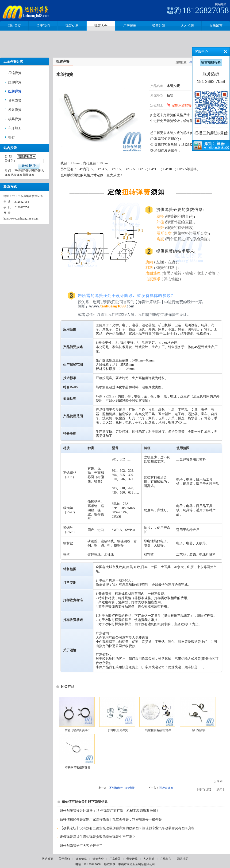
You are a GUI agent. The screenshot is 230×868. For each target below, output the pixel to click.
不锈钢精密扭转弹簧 (78, 767)
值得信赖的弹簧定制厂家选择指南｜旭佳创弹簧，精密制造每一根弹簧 (111, 819)
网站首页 (47, 859)
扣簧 (170, 96)
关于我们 (64, 859)
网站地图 (221, 4)
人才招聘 (149, 859)
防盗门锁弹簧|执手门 (78, 730)
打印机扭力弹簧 (118, 730)
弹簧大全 (98, 859)
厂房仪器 (115, 859)
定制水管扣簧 (182, 105)
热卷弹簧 (17, 175)
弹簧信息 (81, 859)
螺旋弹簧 (29, 175)
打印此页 (204, 789)
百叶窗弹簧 (199, 730)
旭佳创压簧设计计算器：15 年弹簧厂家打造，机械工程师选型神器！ (110, 811)
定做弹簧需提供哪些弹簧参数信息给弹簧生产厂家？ (98, 837)
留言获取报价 (211, 63)
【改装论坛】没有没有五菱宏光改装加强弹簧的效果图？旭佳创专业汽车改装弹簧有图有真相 (127, 828)
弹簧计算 (132, 859)
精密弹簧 (35, 171)
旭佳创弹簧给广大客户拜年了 (81, 846)
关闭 (220, 789)
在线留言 (166, 859)
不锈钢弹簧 (22, 171)
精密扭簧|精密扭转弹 (158, 730)
